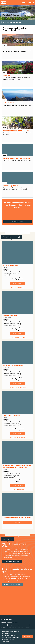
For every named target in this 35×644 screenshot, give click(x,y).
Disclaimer (21, 627)
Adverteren (4, 625)
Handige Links (12, 625)
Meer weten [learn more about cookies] (6, 641)
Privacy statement (12, 627)
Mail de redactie (18, 221)
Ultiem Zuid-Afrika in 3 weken (11, 415)
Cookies (27, 627)
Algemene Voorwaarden (23, 625)
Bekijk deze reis (17, 283)
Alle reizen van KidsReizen (17, 437)
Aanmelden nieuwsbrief (12, 561)
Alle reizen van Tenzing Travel (18, 387)
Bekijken (17, 522)
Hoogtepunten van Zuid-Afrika (11, 315)
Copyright (4, 627)
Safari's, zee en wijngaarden (11, 265)
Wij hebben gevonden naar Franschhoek (17, 518)
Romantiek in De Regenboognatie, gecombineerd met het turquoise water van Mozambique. (17, 466)
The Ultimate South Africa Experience (13, 365)
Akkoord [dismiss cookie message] (27, 636)
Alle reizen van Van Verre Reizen (17, 337)
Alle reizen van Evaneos (17, 287)
